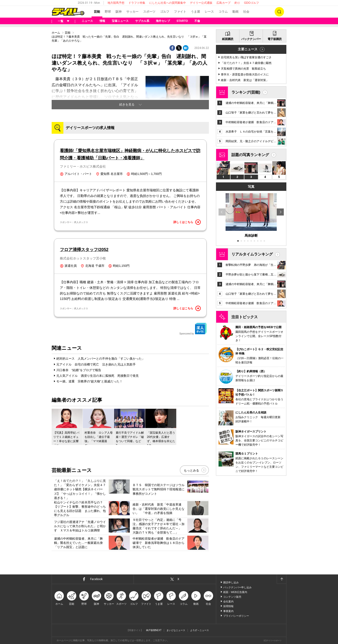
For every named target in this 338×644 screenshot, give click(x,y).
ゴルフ (165, 12)
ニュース (87, 21)
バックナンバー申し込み (237, 587)
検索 (279, 12)
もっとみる (191, 470)
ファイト (180, 12)
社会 (246, 12)
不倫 (197, 21)
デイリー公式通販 (201, 3)
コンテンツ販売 (232, 597)
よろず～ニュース (200, 630)
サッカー (132, 12)
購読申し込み (231, 582)
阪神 (119, 12)
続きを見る (127, 104)
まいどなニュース (176, 630)
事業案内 (228, 611)
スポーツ (149, 12)
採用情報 (228, 606)
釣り (237, 3)
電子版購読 (275, 39)
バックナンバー (251, 39)
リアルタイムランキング (252, 254)
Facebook (96, 579)
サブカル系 (142, 21)
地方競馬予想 (116, 3)
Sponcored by (193, 329)
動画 (235, 12)
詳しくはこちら (187, 222)
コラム (223, 12)
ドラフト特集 (137, 3)
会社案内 (228, 601)
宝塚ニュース (120, 21)
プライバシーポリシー (236, 616)
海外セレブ (163, 21)
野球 (108, 12)
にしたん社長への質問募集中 (168, 3)
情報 (102, 21)
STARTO (182, 21)
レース (209, 12)
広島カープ (223, 3)
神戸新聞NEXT (154, 630)
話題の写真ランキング (250, 155)
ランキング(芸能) (246, 92)
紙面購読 (228, 39)
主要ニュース (248, 49)
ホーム (56, 33)
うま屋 (195, 12)
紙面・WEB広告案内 (235, 592)
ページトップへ (281, 579)
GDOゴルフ (252, 3)
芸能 (97, 12)
